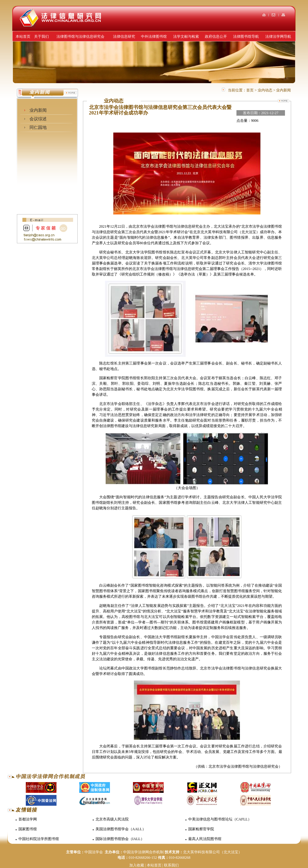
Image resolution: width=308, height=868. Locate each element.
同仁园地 (38, 127)
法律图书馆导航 (246, 37)
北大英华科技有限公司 (201, 852)
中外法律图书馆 (154, 37)
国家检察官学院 (201, 829)
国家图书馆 (28, 829)
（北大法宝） (231, 852)
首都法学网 (28, 819)
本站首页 (23, 37)
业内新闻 (38, 110)
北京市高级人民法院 (112, 819)
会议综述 (38, 119)
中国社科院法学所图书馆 (39, 839)
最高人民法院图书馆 (205, 839)
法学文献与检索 (186, 37)
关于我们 (41, 37)
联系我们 (171, 865)
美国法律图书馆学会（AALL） (121, 829)
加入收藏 (137, 865)
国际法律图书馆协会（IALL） (120, 839)
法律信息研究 (124, 37)
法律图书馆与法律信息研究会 (80, 37)
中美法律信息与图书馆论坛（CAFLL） (220, 819)
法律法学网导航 (278, 37)
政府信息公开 (216, 37)
